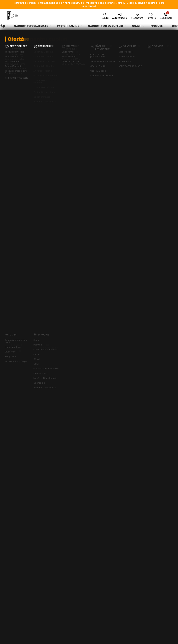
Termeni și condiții (158, 488)
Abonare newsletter (154, 543)
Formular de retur (159, 512)
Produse (158, 28)
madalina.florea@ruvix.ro (21, 576)
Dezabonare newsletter (155, 552)
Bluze (122, 526)
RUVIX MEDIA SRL (85, 635)
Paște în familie (69, 28)
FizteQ (115, 635)
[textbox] (22, 73)
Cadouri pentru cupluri (107, 28)
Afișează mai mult (18, 63)
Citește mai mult (11, 417)
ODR (150, 571)
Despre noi (97, 488)
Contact (97, 505)
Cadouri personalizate (32, 28)
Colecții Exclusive (130, 578)
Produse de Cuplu (130, 572)
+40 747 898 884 (16, 572)
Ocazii (138, 28)
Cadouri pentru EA (69, 37)
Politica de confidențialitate (158, 495)
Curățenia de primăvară (127, 607)
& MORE (123, 584)
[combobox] (22, 73)
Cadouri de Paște (130, 614)
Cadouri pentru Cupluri (34, 37)
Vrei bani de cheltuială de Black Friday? (103, 531)
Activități (125, 538)
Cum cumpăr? (99, 516)
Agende (124, 549)
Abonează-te (151, 322)
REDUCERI (124, 561)
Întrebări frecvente (159, 517)
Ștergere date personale (156, 534)
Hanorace (125, 521)
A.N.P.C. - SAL (154, 565)
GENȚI (122, 555)
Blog (94, 499)
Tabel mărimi (99, 522)
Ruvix (10, 37)
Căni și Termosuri (130, 544)
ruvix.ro (162, 51)
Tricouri (124, 515)
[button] (72, 443)
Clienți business (100, 494)
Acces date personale (154, 525)
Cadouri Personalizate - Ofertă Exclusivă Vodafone (130, 594)
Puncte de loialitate (97, 542)
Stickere (124, 532)
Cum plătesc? (99, 511)
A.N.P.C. (151, 559)
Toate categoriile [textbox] (90, 73)
